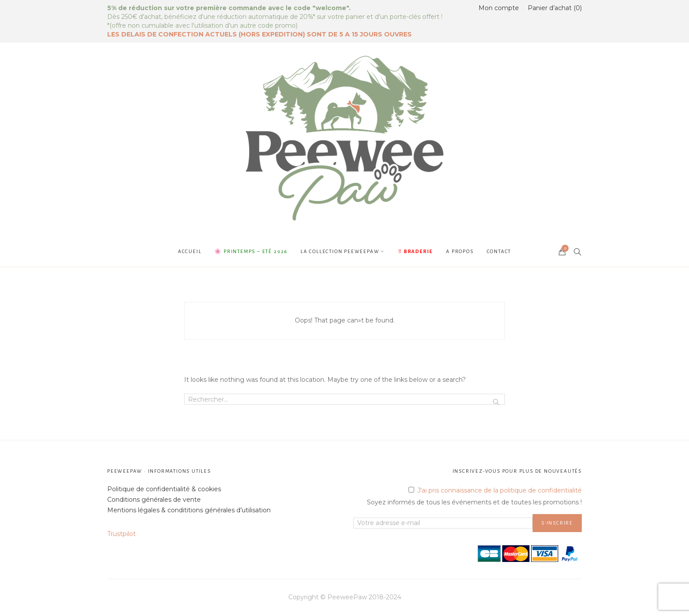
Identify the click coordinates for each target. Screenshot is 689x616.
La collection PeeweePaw (340, 251)
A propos (460, 251)
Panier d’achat (555, 8)
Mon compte (499, 8)
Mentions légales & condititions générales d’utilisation (189, 510)
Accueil (190, 251)
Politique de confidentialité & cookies (164, 489)
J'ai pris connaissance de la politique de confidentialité (500, 490)
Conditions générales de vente (154, 500)
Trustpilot (121, 534)
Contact (499, 251)
